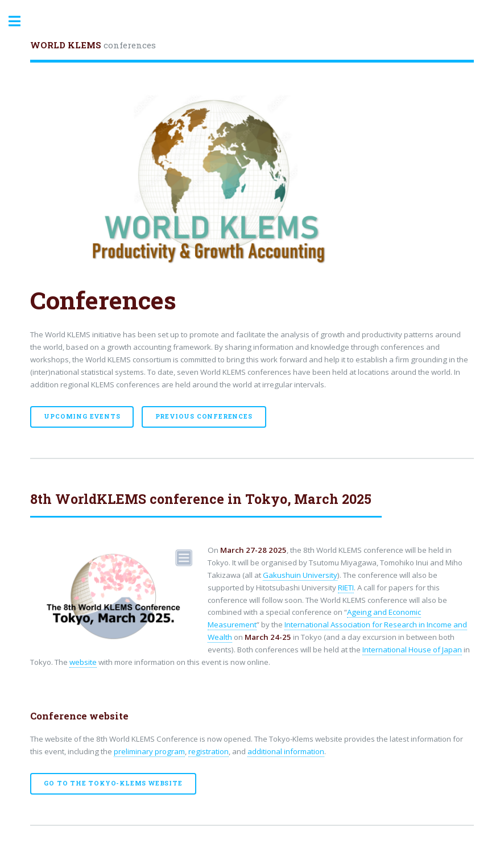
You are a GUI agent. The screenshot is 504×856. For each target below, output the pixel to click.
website (83, 662)
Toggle (20, 21)
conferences (93, 45)
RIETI (346, 588)
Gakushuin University (300, 575)
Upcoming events (82, 416)
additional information (286, 751)
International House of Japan (412, 650)
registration (208, 751)
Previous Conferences (204, 416)
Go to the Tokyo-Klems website (113, 783)
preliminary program (149, 751)
